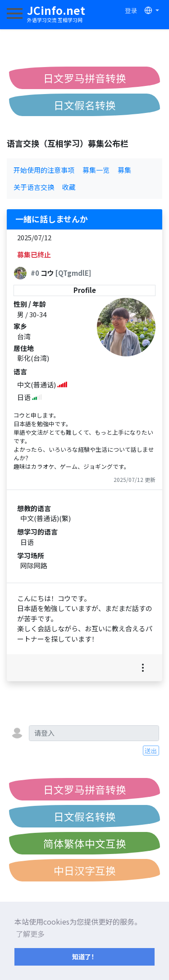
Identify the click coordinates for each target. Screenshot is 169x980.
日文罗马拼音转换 (85, 78)
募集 (124, 170)
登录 (131, 10)
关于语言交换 (34, 187)
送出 (151, 751)
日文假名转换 (85, 105)
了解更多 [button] (30, 934)
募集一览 (96, 170)
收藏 (69, 187)
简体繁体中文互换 (85, 843)
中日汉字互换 (85, 870)
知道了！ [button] (85, 956)
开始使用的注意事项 (44, 170)
